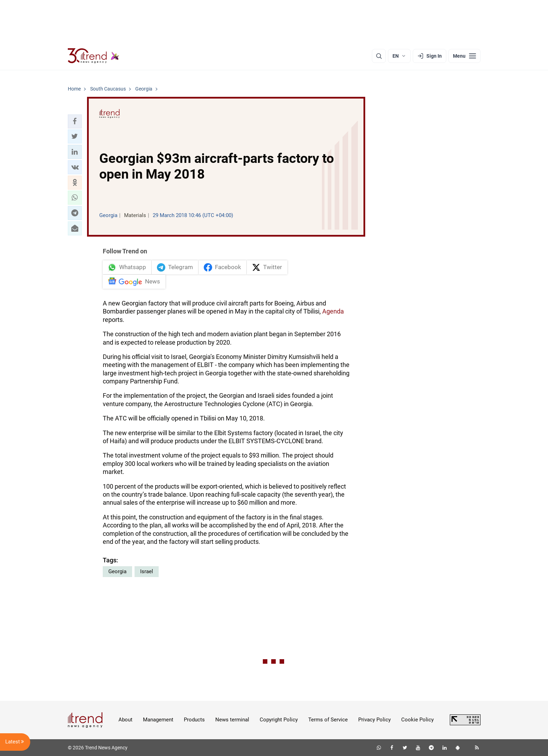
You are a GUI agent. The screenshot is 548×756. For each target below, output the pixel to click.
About (125, 720)
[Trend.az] (94, 56)
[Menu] (464, 56)
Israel (147, 571)
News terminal (232, 720)
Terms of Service (328, 720)
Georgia (117, 571)
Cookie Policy (417, 720)
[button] (75, 121)
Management (158, 720)
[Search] (379, 56)
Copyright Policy (279, 720)
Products (194, 720)
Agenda (333, 311)
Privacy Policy (374, 720)
